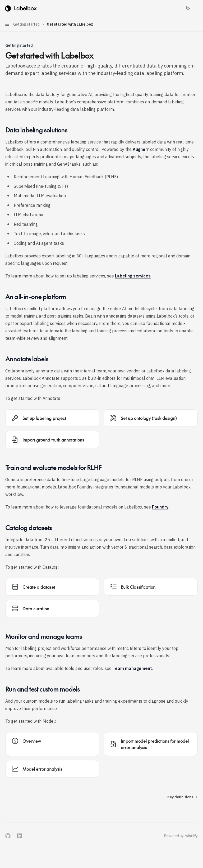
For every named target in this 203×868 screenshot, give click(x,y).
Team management (132, 668)
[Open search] (178, 8)
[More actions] (196, 8)
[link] (52, 418)
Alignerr (141, 149)
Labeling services (133, 276)
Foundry (160, 507)
